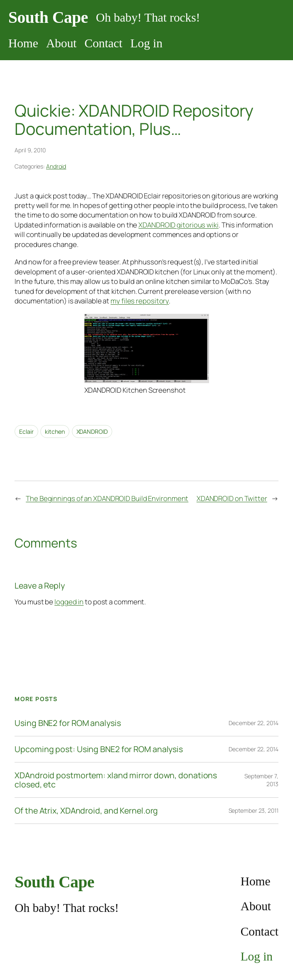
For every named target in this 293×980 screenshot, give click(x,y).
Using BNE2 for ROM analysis (68, 723)
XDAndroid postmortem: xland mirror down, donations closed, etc (116, 780)
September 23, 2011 (254, 810)
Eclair (26, 431)
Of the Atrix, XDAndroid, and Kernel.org (86, 811)
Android (56, 166)
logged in (69, 602)
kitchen (55, 431)
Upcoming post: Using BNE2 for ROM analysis (99, 749)
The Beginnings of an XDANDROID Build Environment (107, 498)
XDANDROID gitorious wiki (179, 225)
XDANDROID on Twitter (232, 498)
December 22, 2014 (253, 723)
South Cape (48, 17)
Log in (146, 43)
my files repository (140, 301)
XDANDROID (92, 431)
